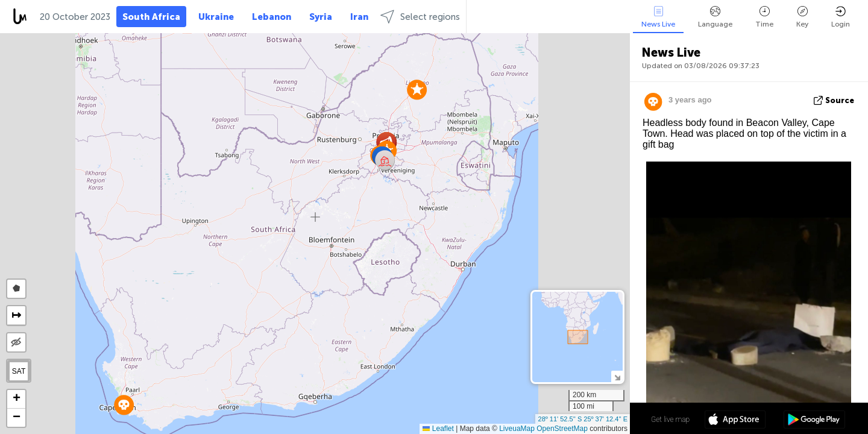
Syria (321, 17)
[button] (417, 90)
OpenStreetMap (562, 429)
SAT (19, 371)
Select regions (420, 17)
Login (841, 17)
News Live (658, 17)
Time (764, 17)
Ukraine (216, 17)
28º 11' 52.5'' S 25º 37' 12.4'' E (583, 419)
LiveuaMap (517, 429)
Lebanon (272, 17)
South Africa (151, 17)
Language (715, 17)
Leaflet (438, 429)
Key (802, 17)
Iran (359, 17)
